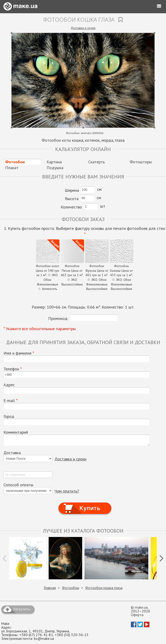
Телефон (13, 369)
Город (9, 416)
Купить (85, 504)
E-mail (11, 401)
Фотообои (15, 162)
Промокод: (58, 318)
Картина (54, 162)
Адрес (9, 385)
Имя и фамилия (19, 353)
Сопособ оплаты (18, 485)
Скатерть (97, 162)
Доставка (12, 453)
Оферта (137, 615)
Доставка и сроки (83, 28)
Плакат (12, 168)
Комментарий (16, 432)
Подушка (55, 168)
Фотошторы (141, 162)
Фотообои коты (56, 140)
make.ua (141, 607)
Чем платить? (67, 491)
